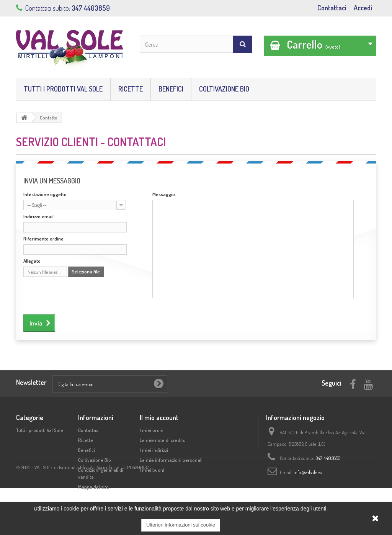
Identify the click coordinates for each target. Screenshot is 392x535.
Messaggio (164, 194)
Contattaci (332, 8)
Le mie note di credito (163, 440)
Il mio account (159, 417)
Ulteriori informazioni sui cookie (181, 525)
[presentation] (82, 294)
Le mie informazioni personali (171, 460)
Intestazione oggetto (45, 194)
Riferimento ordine (43, 239)
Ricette (131, 89)
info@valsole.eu (308, 472)
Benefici (171, 89)
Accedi (363, 8)
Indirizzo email (38, 216)
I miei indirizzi (154, 450)
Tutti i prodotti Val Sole (63, 89)
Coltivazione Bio (224, 89)
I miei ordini (152, 430)
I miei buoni (152, 470)
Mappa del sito (93, 487)
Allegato (32, 261)
